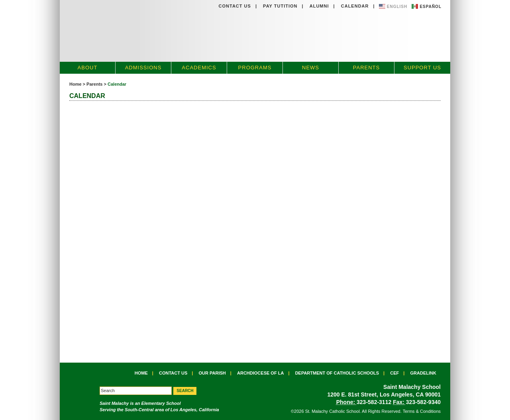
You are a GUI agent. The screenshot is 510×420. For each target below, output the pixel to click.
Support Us (422, 68)
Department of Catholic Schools (337, 373)
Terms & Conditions (422, 411)
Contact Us (235, 6)
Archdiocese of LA (260, 373)
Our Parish (212, 373)
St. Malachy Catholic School (202, 31)
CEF (394, 373)
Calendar (355, 6)
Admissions (143, 68)
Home (76, 84)
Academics (199, 68)
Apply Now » (424, 45)
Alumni (319, 6)
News (311, 68)
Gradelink (423, 373)
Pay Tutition (280, 6)
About (88, 68)
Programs (255, 68)
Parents (366, 68)
